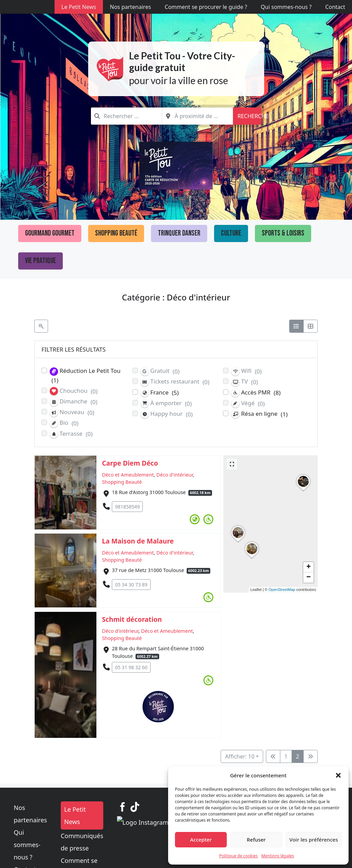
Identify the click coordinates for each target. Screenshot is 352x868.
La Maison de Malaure (138, 541)
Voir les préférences (314, 840)
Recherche (249, 116)
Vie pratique (40, 261)
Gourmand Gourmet (50, 233)
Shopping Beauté (116, 233)
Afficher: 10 (240, 756)
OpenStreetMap (282, 590)
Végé (248, 403)
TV (245, 382)
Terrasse (71, 434)
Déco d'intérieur (175, 475)
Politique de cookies (238, 856)
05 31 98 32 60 (131, 667)
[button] (338, 775)
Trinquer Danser (179, 233)
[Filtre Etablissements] (41, 326)
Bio (64, 423)
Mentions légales (278, 856)
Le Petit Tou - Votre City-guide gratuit (182, 61)
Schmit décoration (132, 619)
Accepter (201, 840)
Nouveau (72, 412)
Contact (335, 7)
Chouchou (74, 391)
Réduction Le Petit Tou (85, 375)
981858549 (127, 507)
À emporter (166, 403)
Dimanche (74, 402)
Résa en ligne (259, 414)
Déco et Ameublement (128, 475)
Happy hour (167, 414)
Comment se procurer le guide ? (206, 7)
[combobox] (126, 116)
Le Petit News (79, 7)
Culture (231, 233)
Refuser (256, 840)
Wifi (246, 371)
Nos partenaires (130, 7)
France (160, 393)
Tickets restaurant (175, 382)
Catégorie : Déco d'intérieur (176, 297)
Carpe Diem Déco (130, 463)
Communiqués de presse (163, 823)
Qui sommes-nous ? (286, 7)
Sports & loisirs (283, 233)
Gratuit (160, 371)
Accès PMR (256, 393)
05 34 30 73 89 (131, 585)
